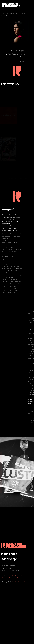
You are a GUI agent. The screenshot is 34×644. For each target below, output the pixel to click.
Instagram (24, 13)
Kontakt (5, 16)
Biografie (14, 13)
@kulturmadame (19, 582)
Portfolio (5, 13)
